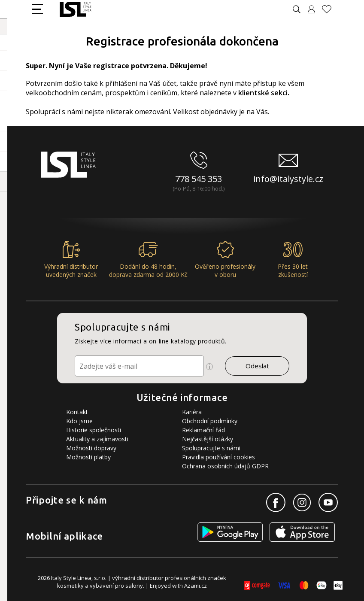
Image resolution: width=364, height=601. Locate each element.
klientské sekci (263, 93)
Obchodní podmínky (210, 421)
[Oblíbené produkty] (330, 9)
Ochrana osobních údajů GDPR (225, 466)
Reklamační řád (203, 430)
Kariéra (192, 412)
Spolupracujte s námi (211, 448)
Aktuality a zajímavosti (97, 439)
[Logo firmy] (75, 9)
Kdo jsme (79, 421)
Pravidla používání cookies (218, 457)
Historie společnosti (94, 430)
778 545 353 (199, 179)
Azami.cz (196, 586)
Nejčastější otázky (208, 439)
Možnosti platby (88, 457)
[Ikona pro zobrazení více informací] (209, 367)
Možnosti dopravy (91, 448)
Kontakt (77, 412)
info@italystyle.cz (288, 179)
